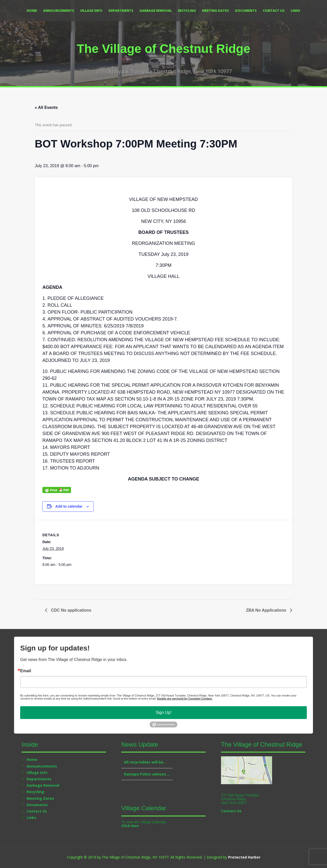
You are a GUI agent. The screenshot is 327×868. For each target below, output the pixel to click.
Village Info (91, 10)
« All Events (46, 107)
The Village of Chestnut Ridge (163, 49)
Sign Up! (163, 712)
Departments (121, 10)
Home (32, 10)
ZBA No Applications (267, 610)
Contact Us (274, 10)
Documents (246, 10)
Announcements (59, 10)
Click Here (130, 826)
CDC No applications (71, 610)
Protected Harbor (244, 857)
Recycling (187, 10)
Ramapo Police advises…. (147, 774)
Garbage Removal (156, 10)
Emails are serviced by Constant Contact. (185, 699)
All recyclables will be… (145, 762)
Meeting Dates (215, 10)
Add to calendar (69, 506)
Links (295, 10)
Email (26, 671)
